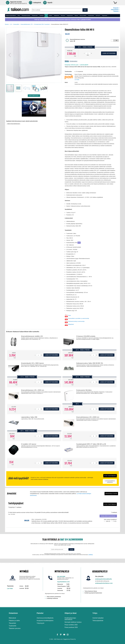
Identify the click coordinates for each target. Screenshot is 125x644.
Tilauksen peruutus (15, 628)
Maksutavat (12, 618)
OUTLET (98, 16)
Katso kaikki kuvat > (34, 96)
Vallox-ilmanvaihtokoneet (14, 124)
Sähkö (50, 16)
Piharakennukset (26, 16)
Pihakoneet (35, 16)
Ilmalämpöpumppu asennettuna (70, 619)
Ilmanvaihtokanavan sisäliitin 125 (32, 336)
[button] (10, 55)
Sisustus (63, 16)
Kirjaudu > (116, 8)
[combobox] (57, 10)
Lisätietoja (90, 555)
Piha (19, 16)
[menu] (63, 16)
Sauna (76, 16)
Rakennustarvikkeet (11, 16)
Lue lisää (77, 80)
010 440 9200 (61, 576)
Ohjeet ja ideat (71, 613)
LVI (46, 16)
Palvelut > (116, 11)
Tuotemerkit (91, 16)
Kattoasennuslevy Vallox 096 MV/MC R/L (90, 363)
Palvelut (40, 613)
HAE (85, 10)
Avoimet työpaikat (98, 618)
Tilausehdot (12, 623)
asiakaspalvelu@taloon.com (104, 583)
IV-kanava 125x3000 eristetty (86, 336)
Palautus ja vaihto (14, 621)
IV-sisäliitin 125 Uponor (29, 444)
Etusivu (7, 24)
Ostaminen (13, 613)
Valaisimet (56, 16)
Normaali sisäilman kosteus (73, 622)
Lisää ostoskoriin (51, 355)
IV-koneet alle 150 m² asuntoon (42, 24)
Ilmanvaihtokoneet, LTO (27, 24)
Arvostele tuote (111, 494)
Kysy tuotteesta (110, 476)
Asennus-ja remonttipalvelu (45, 618)
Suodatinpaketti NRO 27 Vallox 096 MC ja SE (91, 444)
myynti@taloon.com (63, 582)
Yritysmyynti (40, 623)
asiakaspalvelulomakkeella (103, 579)
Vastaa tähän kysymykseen (108, 516)
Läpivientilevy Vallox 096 (29, 417)
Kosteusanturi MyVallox (84, 390)
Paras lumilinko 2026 (71, 625)
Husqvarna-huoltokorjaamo (45, 621)
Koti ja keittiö (83, 16)
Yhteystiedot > (115, 10)
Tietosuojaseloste (98, 621)
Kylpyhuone (70, 16)
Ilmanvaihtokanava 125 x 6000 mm (88, 417)
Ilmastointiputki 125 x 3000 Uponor (32, 363)
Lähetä (71, 549)
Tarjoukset (104, 16)
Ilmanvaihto (16, 24)
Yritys (95, 613)
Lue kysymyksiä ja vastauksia (110, 481)
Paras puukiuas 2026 (71, 627)
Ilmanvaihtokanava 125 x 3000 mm (33, 390)
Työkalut (41, 16)
